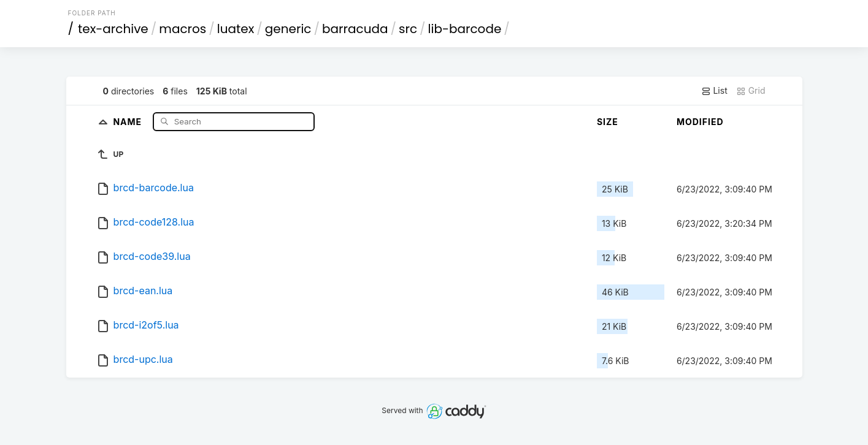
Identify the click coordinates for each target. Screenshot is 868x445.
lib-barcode (465, 29)
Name (129, 121)
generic (288, 29)
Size (608, 122)
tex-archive (113, 29)
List (714, 91)
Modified (700, 122)
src (408, 29)
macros (182, 29)
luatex (236, 29)
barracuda (355, 29)
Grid (751, 91)
